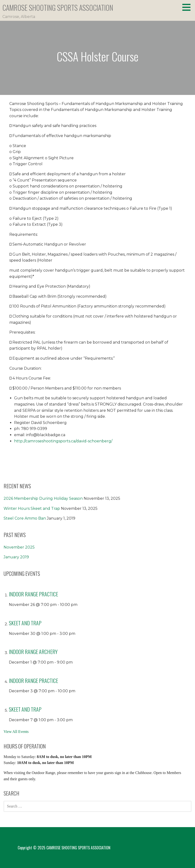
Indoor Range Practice (33, 594)
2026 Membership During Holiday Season (43, 498)
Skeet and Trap (25, 623)
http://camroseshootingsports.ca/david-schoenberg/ (63, 441)
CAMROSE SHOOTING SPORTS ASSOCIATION (58, 8)
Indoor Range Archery (33, 652)
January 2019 (16, 557)
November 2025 (19, 547)
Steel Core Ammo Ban (25, 518)
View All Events (16, 732)
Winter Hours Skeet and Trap (32, 508)
